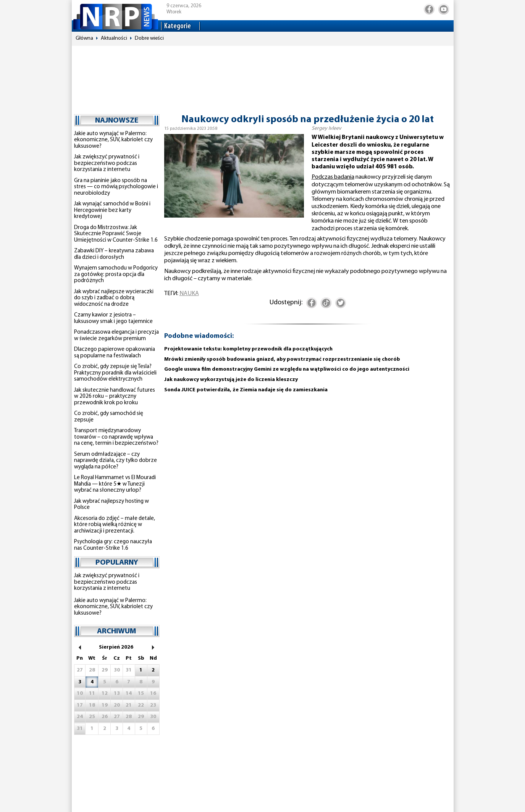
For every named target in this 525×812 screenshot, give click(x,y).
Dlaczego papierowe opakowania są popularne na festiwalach (115, 353)
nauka (189, 294)
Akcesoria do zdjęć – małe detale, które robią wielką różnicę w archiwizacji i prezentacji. (115, 525)
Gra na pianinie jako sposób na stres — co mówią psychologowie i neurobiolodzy (116, 187)
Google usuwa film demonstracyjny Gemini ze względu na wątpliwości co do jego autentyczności (287, 369)
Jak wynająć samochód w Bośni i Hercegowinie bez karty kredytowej (112, 210)
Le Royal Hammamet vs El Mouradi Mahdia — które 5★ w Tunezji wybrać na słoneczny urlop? (115, 484)
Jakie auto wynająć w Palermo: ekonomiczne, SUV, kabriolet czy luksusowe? (113, 140)
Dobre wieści (149, 38)
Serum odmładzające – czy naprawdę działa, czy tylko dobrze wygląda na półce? (115, 461)
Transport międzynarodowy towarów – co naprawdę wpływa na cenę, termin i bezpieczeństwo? (116, 437)
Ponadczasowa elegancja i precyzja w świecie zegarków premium (116, 336)
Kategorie (178, 26)
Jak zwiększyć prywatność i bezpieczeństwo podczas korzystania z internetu (107, 163)
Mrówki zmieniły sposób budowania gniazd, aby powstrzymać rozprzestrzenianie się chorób (282, 359)
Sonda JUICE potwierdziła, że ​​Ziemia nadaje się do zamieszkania (246, 390)
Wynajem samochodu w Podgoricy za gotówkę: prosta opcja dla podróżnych (116, 274)
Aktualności (114, 38)
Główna (84, 38)
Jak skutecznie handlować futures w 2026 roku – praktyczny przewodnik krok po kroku (115, 397)
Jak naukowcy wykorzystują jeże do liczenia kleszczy (231, 380)
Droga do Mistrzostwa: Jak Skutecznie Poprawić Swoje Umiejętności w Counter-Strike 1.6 (116, 234)
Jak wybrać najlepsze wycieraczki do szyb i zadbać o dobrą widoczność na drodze (114, 298)
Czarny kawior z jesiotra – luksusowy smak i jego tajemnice (113, 318)
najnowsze (117, 121)
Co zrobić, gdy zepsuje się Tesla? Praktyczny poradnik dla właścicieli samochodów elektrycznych (115, 373)
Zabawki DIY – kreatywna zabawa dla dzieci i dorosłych (114, 254)
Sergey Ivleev (326, 128)
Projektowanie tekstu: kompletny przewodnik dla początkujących (248, 349)
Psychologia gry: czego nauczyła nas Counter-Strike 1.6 (113, 545)
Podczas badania (333, 177)
